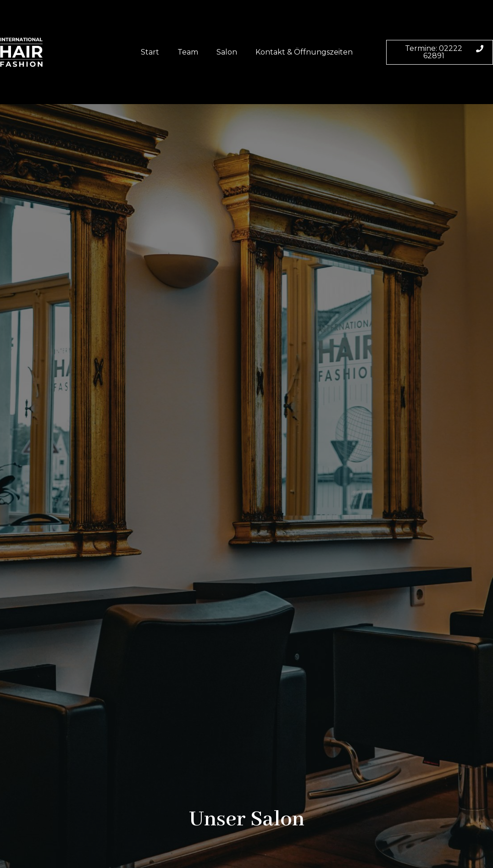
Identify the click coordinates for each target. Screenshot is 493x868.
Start (150, 52)
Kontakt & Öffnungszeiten (304, 52)
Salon (227, 52)
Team (188, 52)
